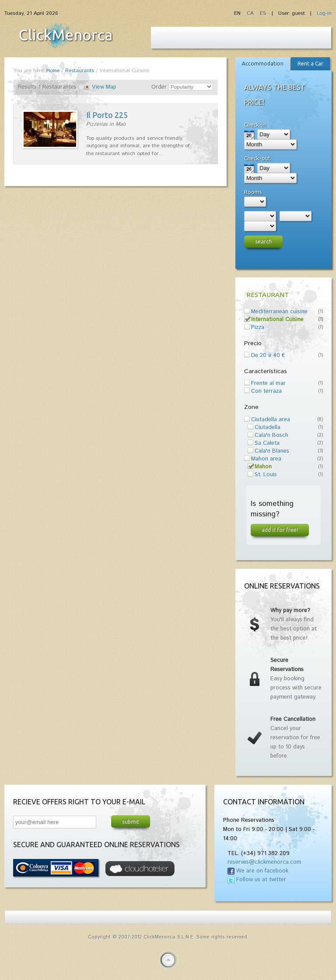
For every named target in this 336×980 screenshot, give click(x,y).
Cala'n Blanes (272, 451)
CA (251, 13)
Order (159, 87)
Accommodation (263, 64)
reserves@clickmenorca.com (264, 862)
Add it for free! (280, 530)
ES (263, 13)
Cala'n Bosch (271, 435)
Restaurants (80, 71)
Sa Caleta (267, 443)
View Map (104, 87)
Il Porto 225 (107, 115)
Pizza (258, 327)
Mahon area (266, 459)
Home (53, 71)
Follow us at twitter (261, 880)
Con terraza (266, 391)
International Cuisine (277, 320)
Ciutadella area (271, 420)
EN (238, 13)
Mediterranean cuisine (279, 312)
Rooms (253, 192)
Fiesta (66, 35)
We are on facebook (262, 871)
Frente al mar (268, 383)
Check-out (257, 158)
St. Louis (266, 475)
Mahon (263, 467)
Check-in (255, 125)
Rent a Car (310, 64)
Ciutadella (268, 428)
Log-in (324, 13)
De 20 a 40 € (268, 355)
